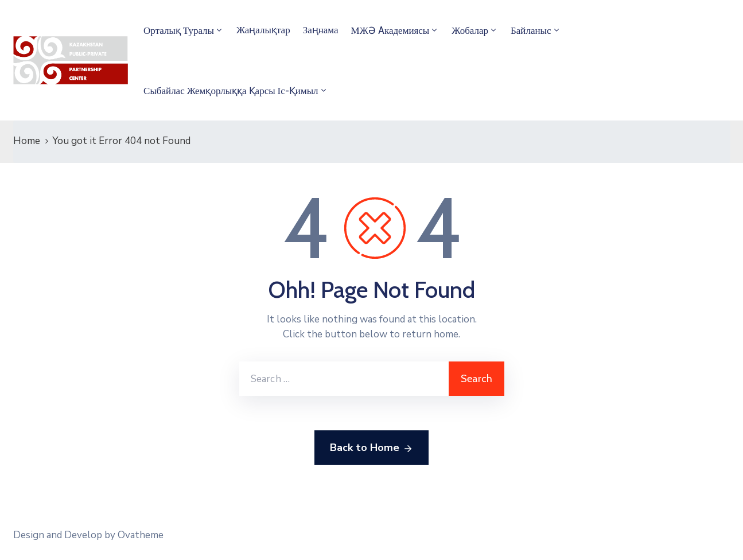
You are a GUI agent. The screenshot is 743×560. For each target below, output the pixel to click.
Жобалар (470, 30)
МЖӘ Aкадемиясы (390, 30)
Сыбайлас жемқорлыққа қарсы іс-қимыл (231, 91)
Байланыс (531, 30)
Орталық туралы (179, 30)
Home (27, 141)
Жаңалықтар (263, 30)
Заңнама (321, 30)
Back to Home (371, 448)
